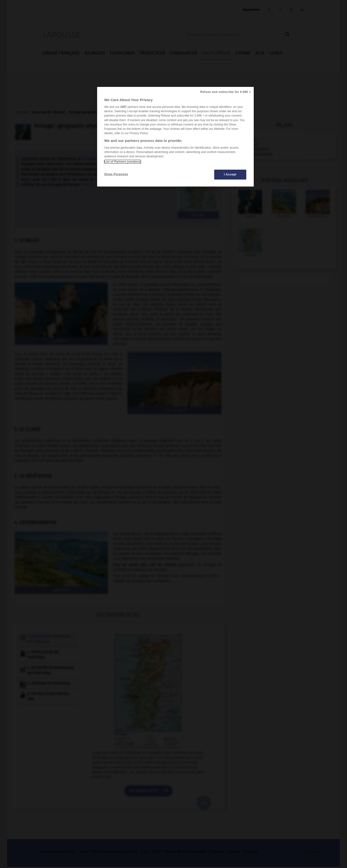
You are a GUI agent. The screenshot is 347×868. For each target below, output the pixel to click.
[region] (175, 137)
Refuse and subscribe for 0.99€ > (226, 92)
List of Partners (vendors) (123, 162)
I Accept (230, 174)
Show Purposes (116, 174)
